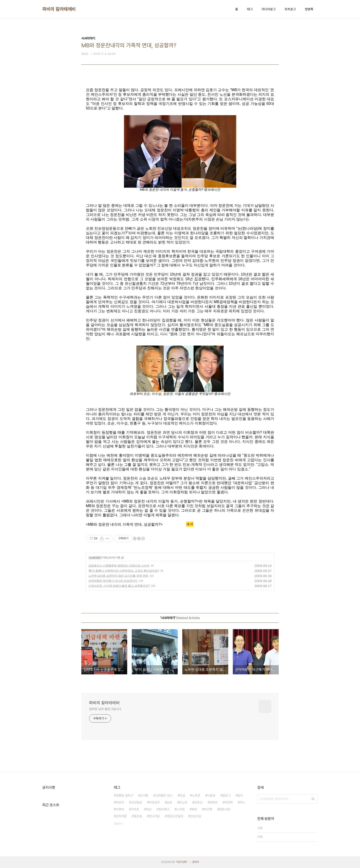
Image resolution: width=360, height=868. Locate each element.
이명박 (120, 809)
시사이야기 (95, 558)
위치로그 (290, 9)
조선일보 (136, 802)
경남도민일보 (175, 816)
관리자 (196, 862)
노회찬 (196, 795)
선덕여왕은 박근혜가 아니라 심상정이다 (113, 581)
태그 (250, 9)
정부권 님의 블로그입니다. (105, 709)
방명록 (309, 9)
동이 (240, 795)
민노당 (183, 802)
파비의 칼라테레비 (59, 9)
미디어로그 (269, 9)
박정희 (229, 802)
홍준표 (138, 816)
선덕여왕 (121, 816)
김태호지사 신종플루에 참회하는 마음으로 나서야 (119, 566)
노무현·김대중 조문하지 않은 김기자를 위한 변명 (118, 576)
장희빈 (214, 802)
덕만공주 (154, 802)
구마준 (135, 809)
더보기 (117, 824)
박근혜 (208, 809)
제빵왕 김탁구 (124, 795)
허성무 (120, 802)
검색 (313, 799)
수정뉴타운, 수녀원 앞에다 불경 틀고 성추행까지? (119, 586)
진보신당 (196, 816)
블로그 (226, 795)
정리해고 (164, 809)
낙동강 (211, 795)
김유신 (198, 802)
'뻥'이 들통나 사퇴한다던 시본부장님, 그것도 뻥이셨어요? (124, 571)
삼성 (169, 802)
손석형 (144, 795)
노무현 (180, 809)
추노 (242, 802)
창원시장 (225, 809)
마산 (149, 809)
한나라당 (154, 816)
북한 (194, 809)
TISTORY (181, 862)
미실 (182, 795)
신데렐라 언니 (164, 795)
